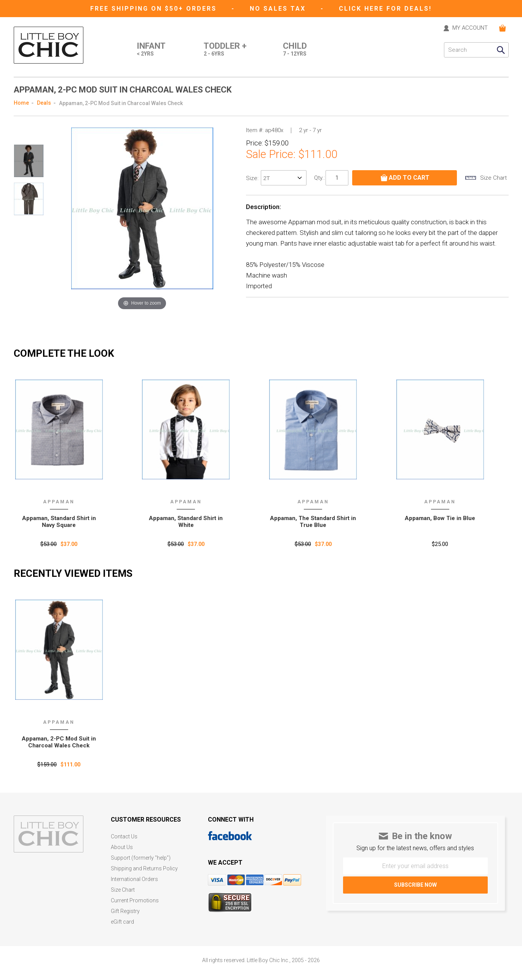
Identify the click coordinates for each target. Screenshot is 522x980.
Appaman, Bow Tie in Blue (440, 518)
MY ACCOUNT (470, 28)
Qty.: (319, 178)
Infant (151, 50)
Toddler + (225, 50)
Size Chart (123, 890)
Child (295, 50)
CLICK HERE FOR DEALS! (385, 9)
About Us (122, 847)
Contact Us (124, 837)
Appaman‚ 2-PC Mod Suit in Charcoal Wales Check (59, 742)
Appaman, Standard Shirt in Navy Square (59, 522)
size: (253, 178)
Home (21, 103)
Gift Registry (125, 911)
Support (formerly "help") (141, 858)
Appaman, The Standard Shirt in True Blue (313, 522)
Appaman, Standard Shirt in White (186, 522)
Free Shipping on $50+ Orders (155, 9)
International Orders (134, 879)
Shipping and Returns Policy (144, 869)
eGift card (122, 922)
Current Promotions (135, 901)
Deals (44, 103)
